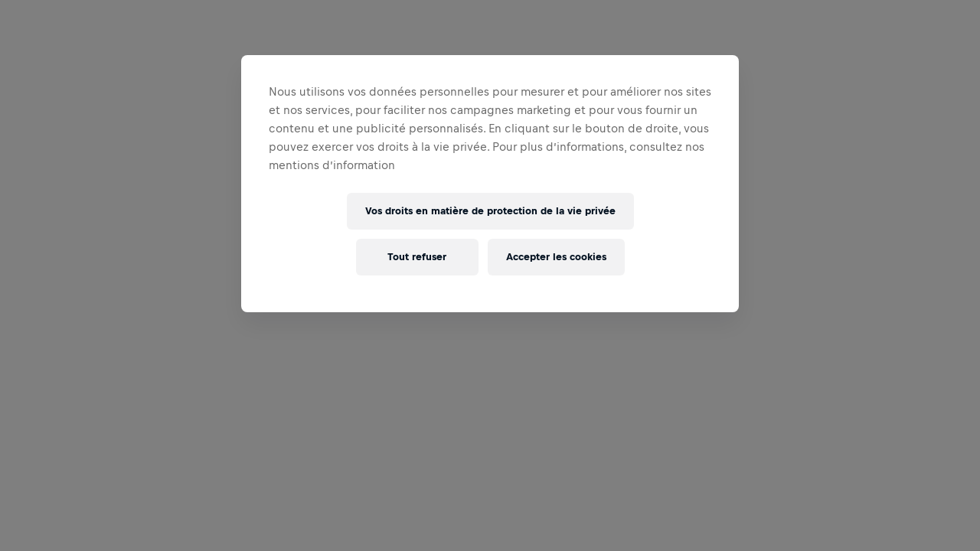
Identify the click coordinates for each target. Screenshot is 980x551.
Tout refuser (417, 257)
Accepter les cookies (556, 257)
